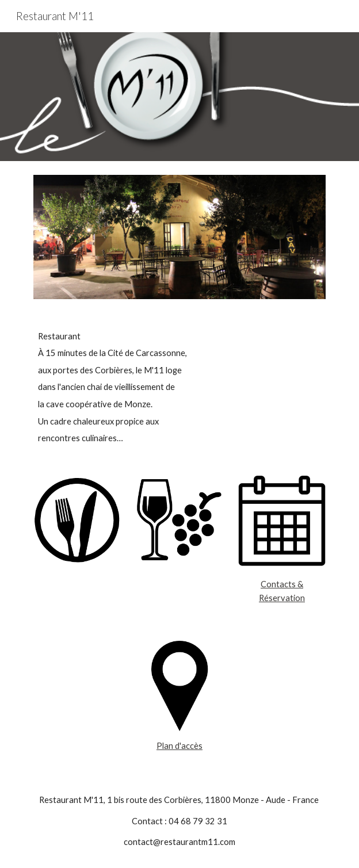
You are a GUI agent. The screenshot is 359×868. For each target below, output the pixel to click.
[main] (179, 387)
